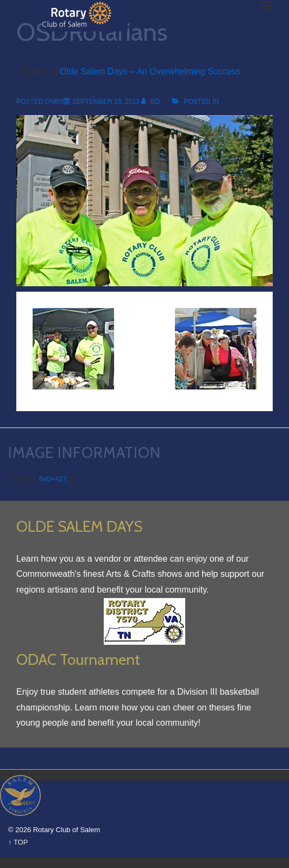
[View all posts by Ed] (151, 102)
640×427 (53, 479)
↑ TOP (18, 842)
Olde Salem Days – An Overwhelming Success (150, 71)
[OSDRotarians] (106, 102)
